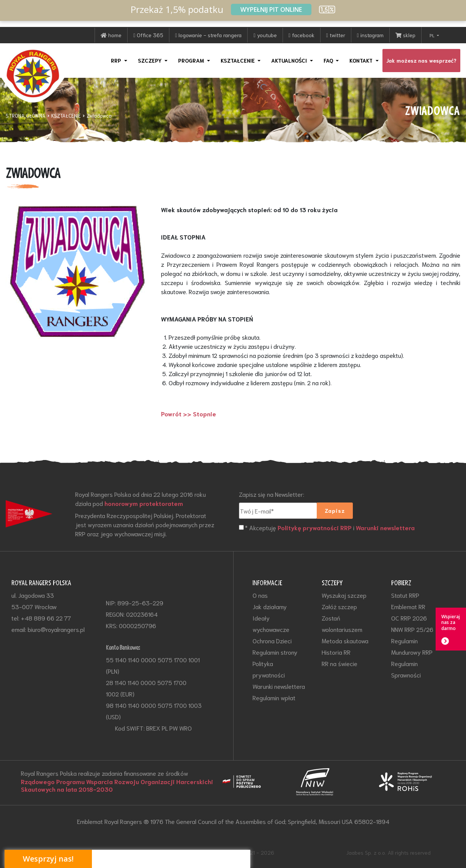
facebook (302, 35)
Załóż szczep (339, 606)
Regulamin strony (275, 652)
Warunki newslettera (385, 528)
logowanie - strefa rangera (208, 35)
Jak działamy (270, 606)
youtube (265, 35)
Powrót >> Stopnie (189, 414)
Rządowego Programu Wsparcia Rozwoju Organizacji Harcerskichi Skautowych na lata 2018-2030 (117, 785)
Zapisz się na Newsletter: (272, 494)
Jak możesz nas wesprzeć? (421, 60)
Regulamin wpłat (274, 697)
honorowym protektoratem (144, 503)
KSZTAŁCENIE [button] (239, 60)
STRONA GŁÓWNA (26, 116)
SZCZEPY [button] (151, 60)
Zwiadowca (99, 116)
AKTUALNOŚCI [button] (290, 60)
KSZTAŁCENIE (66, 116)
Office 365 (148, 35)
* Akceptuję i (330, 528)
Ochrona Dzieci (272, 640)
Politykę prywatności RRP (315, 528)
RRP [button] (117, 60)
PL (433, 35)
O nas (260, 595)
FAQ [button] (329, 60)
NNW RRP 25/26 (412, 629)
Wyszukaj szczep (344, 595)
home (111, 35)
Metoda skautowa (345, 640)
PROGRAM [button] (192, 60)
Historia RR (336, 652)
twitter (336, 35)
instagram (370, 35)
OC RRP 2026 (409, 618)
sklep (405, 35)
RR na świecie (340, 663)
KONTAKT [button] (362, 60)
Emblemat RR (408, 606)
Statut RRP (405, 595)
